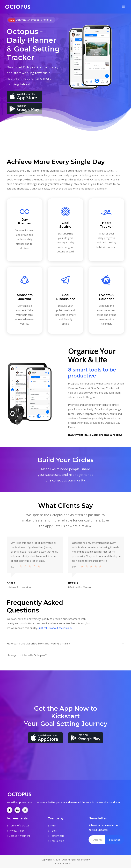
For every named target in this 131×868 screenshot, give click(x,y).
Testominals (56, 836)
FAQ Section (56, 841)
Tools (52, 831)
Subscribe (115, 840)
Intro (52, 825)
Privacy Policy (16, 831)
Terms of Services (18, 825)
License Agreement (18, 836)
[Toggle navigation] (123, 7)
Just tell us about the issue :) (55, 628)
